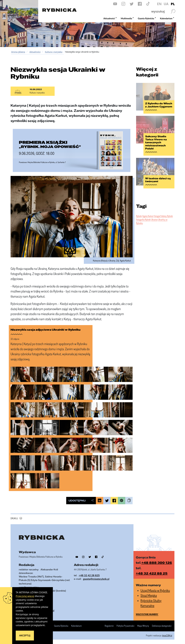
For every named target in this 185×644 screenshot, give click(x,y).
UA (166, 4)
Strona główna (18, 52)
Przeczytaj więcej (25, 596)
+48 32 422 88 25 (152, 573)
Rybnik (139, 216)
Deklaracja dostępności (162, 626)
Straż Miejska (149, 595)
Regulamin (109, 626)
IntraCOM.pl (167, 635)
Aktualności (35, 52)
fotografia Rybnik (143, 220)
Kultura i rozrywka (54, 52)
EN (159, 4)
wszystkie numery (147, 614)
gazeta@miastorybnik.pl (96, 579)
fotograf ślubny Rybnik (163, 216)
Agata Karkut (148, 216)
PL (173, 4)
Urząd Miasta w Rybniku (155, 590)
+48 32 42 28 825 (89, 575)
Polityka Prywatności (125, 626)
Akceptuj (25, 635)
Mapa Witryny (143, 626)
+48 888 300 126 (157, 563)
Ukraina (154, 220)
